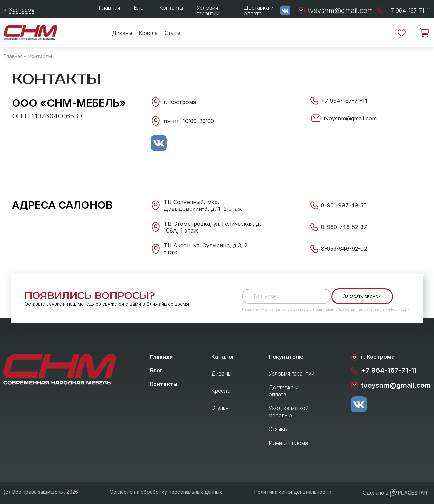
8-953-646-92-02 (344, 249)
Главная (109, 8)
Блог (140, 8)
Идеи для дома (288, 443)
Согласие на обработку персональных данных (166, 492)
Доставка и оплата (259, 11)
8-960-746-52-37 (344, 227)
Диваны (122, 33)
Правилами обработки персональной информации (361, 310)
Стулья (173, 33)
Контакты (171, 8)
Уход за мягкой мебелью (289, 412)
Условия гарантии (208, 11)
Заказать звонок (362, 296)
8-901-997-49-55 (344, 205)
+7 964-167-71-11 (344, 101)
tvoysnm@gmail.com (350, 118)
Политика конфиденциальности (293, 492)
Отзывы (278, 429)
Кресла (148, 33)
